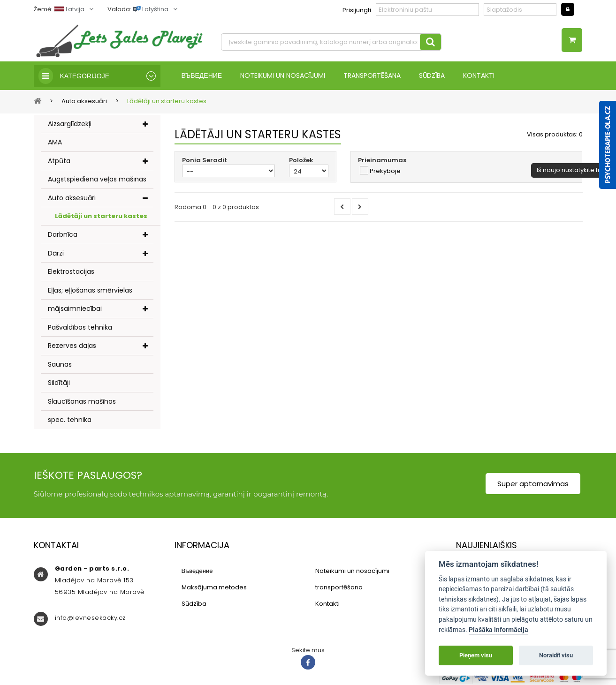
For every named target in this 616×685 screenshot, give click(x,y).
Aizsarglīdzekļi (70, 124)
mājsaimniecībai (75, 309)
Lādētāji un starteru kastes (101, 216)
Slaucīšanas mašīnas (82, 401)
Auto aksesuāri (72, 198)
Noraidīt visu (556, 655)
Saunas (60, 364)
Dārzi (56, 253)
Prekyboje (385, 171)
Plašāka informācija (498, 630)
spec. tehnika (70, 420)
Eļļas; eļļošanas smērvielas (90, 290)
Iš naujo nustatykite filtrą (573, 170)
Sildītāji (59, 383)
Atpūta (59, 161)
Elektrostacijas (71, 271)
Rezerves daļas (72, 346)
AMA (55, 142)
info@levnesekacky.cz (90, 618)
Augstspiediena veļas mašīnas (97, 179)
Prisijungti (357, 10)
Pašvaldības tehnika (80, 327)
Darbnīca (63, 234)
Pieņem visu (476, 655)
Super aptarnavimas (533, 484)
